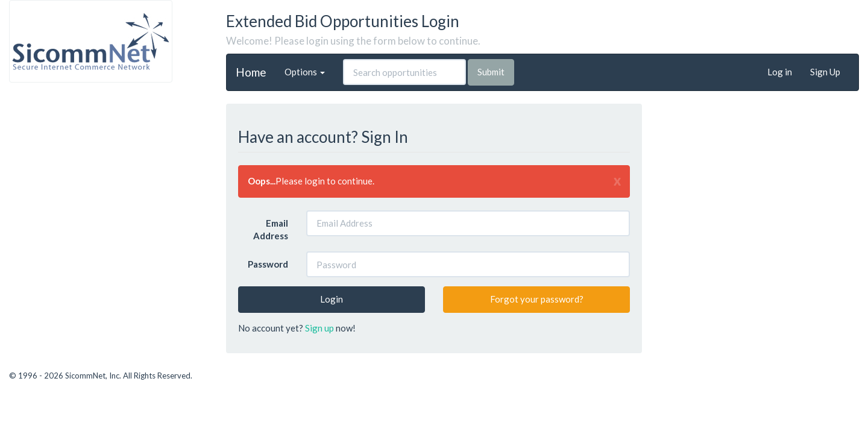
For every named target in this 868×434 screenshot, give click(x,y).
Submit (491, 72)
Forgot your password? (537, 299)
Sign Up (825, 72)
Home (251, 71)
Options (305, 72)
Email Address (271, 229)
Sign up (319, 328)
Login (332, 299)
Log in (780, 72)
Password (268, 264)
